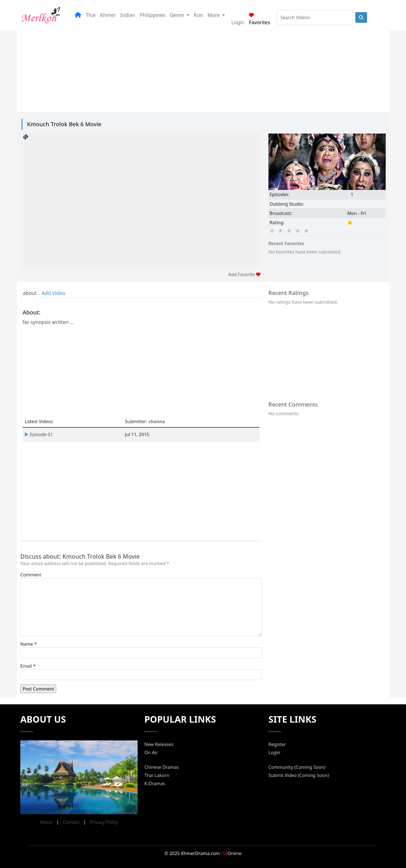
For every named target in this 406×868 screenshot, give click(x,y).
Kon (198, 15)
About (46, 822)
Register (277, 744)
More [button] (214, 15)
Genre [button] (177, 15)
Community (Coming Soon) (297, 767)
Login (238, 22)
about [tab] (30, 293)
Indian (128, 15)
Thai (91, 15)
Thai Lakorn (157, 775)
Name (27, 644)
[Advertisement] (196, 70)
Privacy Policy (104, 822)
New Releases (159, 744)
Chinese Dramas (162, 767)
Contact (71, 822)
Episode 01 (39, 434)
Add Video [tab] (54, 293)
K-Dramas (155, 783)
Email (26, 666)
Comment (31, 575)
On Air (151, 752)
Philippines (153, 15)
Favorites (260, 19)
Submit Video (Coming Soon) (299, 775)
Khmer (108, 15)
